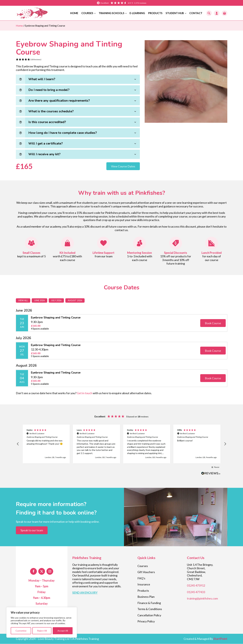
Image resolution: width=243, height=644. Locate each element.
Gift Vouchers (146, 572)
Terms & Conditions (150, 609)
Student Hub (175, 13)
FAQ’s (141, 578)
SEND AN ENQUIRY (85, 593)
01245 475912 (196, 586)
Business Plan (146, 597)
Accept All (63, 631)
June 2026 (40, 300)
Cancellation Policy (149, 615)
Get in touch (85, 393)
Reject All (42, 631)
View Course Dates (123, 166)
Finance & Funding (149, 603)
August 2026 (76, 300)
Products (155, 13)
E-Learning (137, 13)
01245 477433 (196, 592)
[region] (42, 622)
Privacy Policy (146, 621)
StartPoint (220, 639)
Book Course (213, 323)
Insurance (144, 584)
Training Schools (111, 13)
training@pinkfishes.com (202, 599)
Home (74, 13)
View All (23, 300)
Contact (196, 13)
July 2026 (57, 300)
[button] (224, 13)
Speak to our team (32, 530)
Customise (21, 631)
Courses (87, 13)
